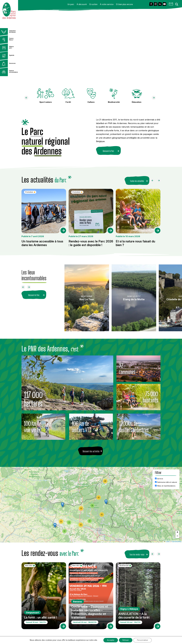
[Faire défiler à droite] (160, 180)
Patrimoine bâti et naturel (166, 481)
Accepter (110, 640)
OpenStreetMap (177, 541)
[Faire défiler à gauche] (153, 180)
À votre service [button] (107, 4)
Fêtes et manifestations (165, 485)
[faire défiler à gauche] (27, 98)
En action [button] (93, 4)
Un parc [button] (71, 4)
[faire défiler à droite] (155, 98)
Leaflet (167, 541)
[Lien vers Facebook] (151, 4)
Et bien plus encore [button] (124, 4)
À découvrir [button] (82, 4)
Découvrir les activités (91, 450)
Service (159, 478)
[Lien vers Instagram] (156, 4)
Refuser (126, 640)
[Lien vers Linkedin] (160, 4)
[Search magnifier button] (177, 4)
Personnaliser (143, 640)
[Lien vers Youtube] (164, 4)
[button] (106, 501)
